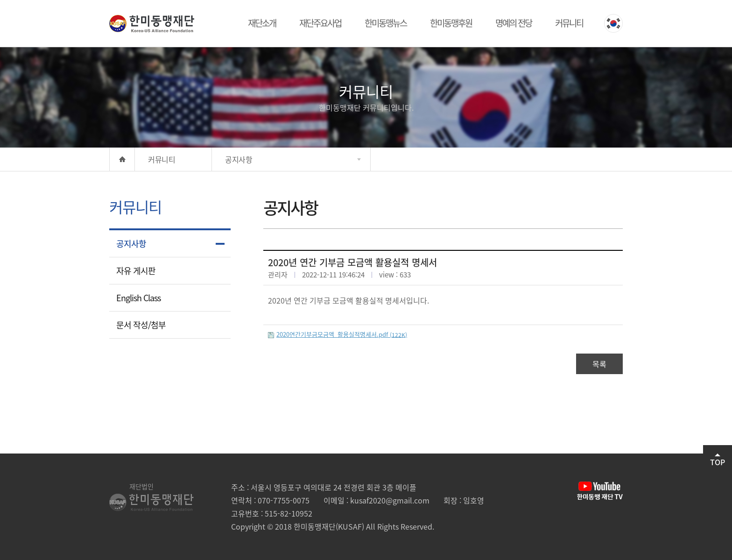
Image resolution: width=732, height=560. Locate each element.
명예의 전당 (514, 23)
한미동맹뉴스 (386, 23)
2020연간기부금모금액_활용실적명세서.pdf (342, 334)
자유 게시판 (136, 271)
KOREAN (613, 23)
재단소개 (262, 23)
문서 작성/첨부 (141, 325)
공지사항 (131, 244)
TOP (718, 461)
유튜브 (600, 491)
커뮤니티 (569, 23)
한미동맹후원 (451, 23)
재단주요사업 (320, 23)
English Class (138, 298)
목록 (599, 364)
